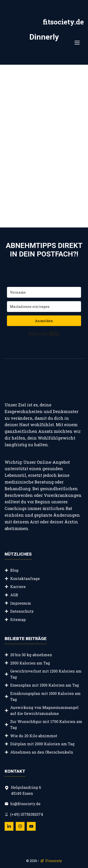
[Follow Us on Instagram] (20, 826)
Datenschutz (22, 611)
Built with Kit (44, 334)
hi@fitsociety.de (25, 804)
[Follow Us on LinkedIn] (9, 826)
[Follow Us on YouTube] (31, 826)
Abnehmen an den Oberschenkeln (42, 752)
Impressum (21, 603)
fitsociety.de (63, 22)
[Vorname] (44, 292)
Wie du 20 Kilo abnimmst (34, 736)
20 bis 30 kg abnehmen (31, 655)
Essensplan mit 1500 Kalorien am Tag (45, 685)
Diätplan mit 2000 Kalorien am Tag (42, 744)
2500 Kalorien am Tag (30, 663)
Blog (14, 570)
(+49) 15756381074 (27, 814)
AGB (14, 595)
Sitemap (18, 619)
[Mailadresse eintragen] (44, 307)
